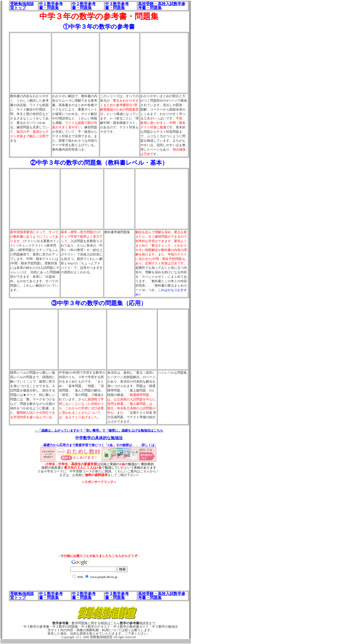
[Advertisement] (99, 495)
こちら (145, 471)
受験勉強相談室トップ (22, 6)
